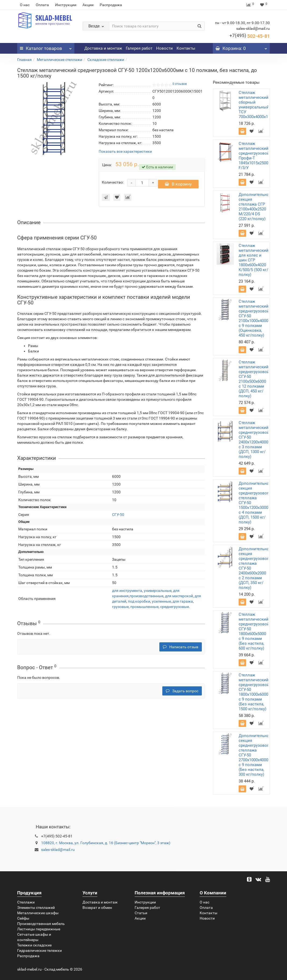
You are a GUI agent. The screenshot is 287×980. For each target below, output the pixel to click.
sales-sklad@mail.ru (58, 850)
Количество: (113, 184)
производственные (146, 599)
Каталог (46, 47)
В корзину (178, 187)
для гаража (183, 604)
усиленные (161, 604)
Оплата (42, 5)
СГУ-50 (118, 517)
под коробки (139, 604)
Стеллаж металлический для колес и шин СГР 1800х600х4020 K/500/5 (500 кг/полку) (254, 260)
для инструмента (127, 593)
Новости (164, 48)
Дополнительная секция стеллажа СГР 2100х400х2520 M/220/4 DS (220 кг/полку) (255, 207)
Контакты (186, 48)
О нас (25, 5)
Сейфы (23, 918)
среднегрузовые (175, 609)
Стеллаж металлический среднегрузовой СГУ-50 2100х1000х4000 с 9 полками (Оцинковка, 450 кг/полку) (254, 318)
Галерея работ (139, 48)
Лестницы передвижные (39, 929)
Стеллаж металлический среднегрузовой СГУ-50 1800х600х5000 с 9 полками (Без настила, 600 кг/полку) (254, 631)
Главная (24, 60)
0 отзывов (180, 84)
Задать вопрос (182, 694)
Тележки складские (34, 945)
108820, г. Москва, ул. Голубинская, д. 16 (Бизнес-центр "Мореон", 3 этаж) (106, 843)
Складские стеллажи (106, 60)
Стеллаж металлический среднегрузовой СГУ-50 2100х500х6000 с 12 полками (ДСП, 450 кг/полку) (254, 379)
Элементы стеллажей (36, 908)
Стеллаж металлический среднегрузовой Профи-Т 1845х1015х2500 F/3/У (254, 156)
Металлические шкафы (38, 913)
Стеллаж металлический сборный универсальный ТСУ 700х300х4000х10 (254, 105)
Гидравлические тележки (40, 950)
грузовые (120, 609)
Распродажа (111, 5)
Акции (88, 5)
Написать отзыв (181, 650)
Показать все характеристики (125, 152)
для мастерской (179, 599)
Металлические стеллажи (60, 60)
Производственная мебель (41, 924)
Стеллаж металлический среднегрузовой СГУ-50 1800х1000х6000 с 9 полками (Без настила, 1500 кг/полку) (254, 692)
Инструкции (66, 5)
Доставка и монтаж (103, 48)
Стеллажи (26, 902)
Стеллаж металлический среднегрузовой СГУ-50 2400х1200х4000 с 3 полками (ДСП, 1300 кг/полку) (254, 440)
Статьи (141, 913)
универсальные (158, 593)
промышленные (144, 609)
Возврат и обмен (97, 908)
